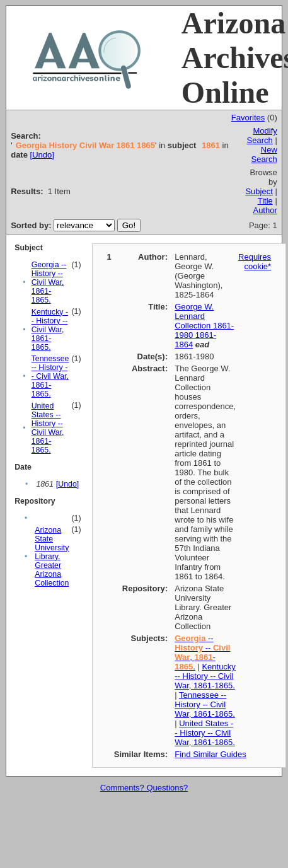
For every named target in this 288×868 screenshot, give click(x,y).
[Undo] (42, 155)
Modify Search (262, 136)
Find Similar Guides (210, 754)
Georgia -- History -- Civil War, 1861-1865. (49, 282)
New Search (264, 154)
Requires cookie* (255, 262)
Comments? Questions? (144, 788)
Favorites (248, 118)
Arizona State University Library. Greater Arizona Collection (52, 557)
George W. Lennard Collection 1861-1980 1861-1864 (204, 326)
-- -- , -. (202, 652)
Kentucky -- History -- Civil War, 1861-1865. (50, 330)
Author (265, 210)
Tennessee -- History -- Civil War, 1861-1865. (50, 376)
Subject (259, 191)
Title (265, 201)
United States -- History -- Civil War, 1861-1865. (48, 428)
